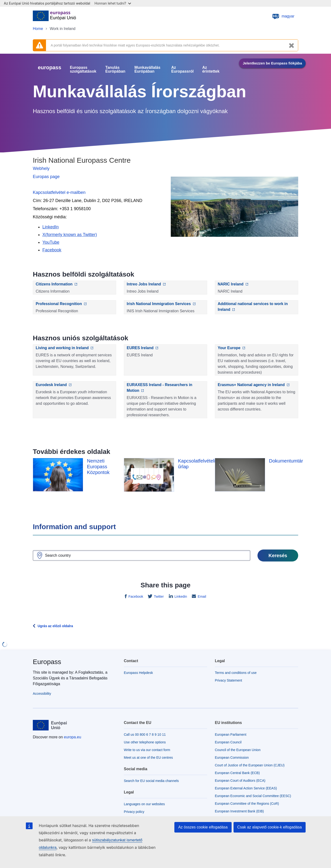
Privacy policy (134, 812)
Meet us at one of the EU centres (148, 758)
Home (38, 29)
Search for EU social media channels (151, 781)
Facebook (135, 596)
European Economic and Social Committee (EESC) (253, 796)
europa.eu (73, 737)
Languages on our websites (144, 804)
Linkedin (180, 596)
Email (202, 596)
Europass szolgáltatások (83, 69)
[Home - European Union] (54, 16)
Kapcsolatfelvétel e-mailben (59, 192)
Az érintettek (211, 69)
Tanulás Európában (115, 69)
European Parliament (231, 735)
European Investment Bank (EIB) (239, 811)
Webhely (41, 168)
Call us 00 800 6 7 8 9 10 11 (145, 735)
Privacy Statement (228, 680)
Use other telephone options (145, 742)
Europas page (46, 177)
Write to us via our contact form (147, 750)
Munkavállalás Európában (147, 69)
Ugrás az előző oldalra (55, 626)
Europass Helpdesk (138, 673)
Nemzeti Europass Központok (98, 467)
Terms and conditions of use (236, 673)
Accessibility (42, 694)
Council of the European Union (238, 750)
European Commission (232, 758)
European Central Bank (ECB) (237, 773)
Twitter (158, 596)
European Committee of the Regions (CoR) (247, 804)
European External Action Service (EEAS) (246, 788)
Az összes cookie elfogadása (203, 827)
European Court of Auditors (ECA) (240, 781)
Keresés (278, 556)
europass (50, 67)
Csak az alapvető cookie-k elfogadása (270, 827)
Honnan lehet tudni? (113, 3)
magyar (283, 16)
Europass (47, 662)
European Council (228, 742)
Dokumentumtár (286, 461)
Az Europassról (182, 69)
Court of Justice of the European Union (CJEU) (250, 765)
